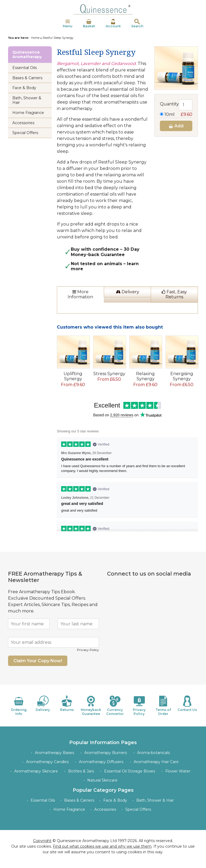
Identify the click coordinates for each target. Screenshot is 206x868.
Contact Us (187, 704)
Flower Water (178, 771)
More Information (80, 294)
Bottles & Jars (81, 771)
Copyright (42, 841)
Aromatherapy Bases (54, 753)
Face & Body (24, 88)
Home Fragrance (28, 113)
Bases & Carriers (27, 78)
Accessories (23, 123)
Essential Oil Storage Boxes (130, 771)
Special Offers (25, 133)
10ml (176, 114)
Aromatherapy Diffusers (101, 762)
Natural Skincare (102, 780)
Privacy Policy (88, 650)
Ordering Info (19, 705)
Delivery (128, 292)
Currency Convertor (115, 705)
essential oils (103, 194)
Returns (67, 704)
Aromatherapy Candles (47, 762)
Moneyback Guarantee (91, 705)
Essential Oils (25, 68)
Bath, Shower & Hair (27, 100)
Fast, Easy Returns (174, 294)
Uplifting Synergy (73, 376)
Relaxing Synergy (145, 376)
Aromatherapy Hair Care (156, 762)
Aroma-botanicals (153, 753)
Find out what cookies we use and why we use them (102, 846)
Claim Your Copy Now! (38, 661)
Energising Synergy (182, 376)
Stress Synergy (109, 374)
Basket (89, 24)
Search (137, 24)
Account (113, 24)
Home (35, 38)
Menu (68, 24)
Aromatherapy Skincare (36, 771)
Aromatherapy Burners (106, 753)
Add (176, 126)
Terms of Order (163, 705)
